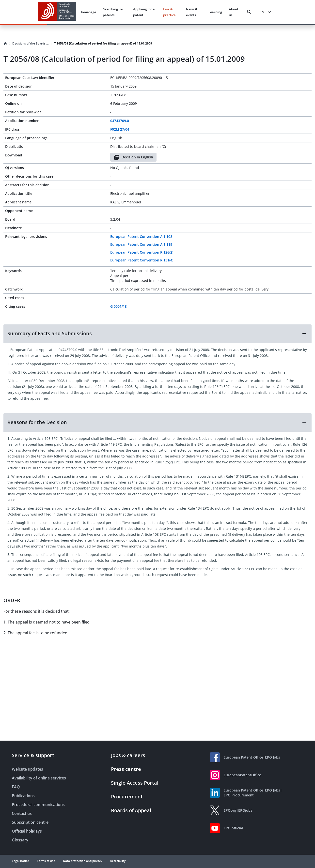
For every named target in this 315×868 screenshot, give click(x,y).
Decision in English (133, 157)
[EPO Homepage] (57, 12)
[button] (157, 334)
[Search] (249, 12)
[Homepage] (5, 44)
